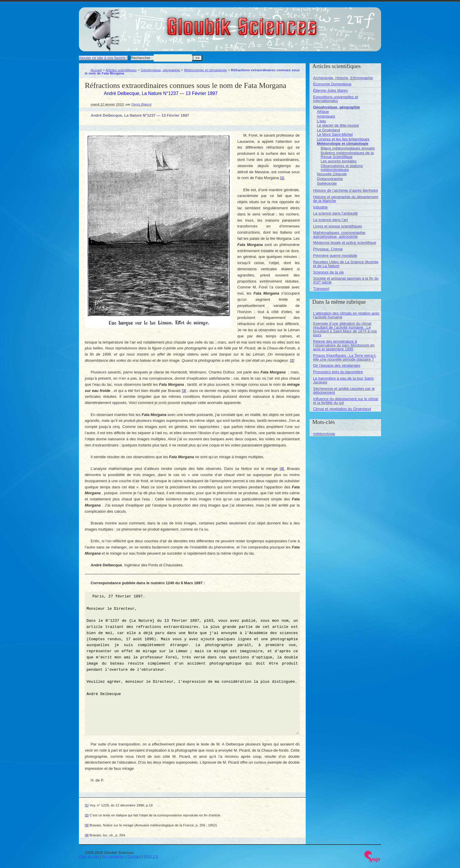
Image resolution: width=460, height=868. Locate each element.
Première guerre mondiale (335, 255)
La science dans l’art (330, 220)
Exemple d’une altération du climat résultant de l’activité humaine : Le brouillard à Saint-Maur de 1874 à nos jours (345, 329)
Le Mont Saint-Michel (335, 134)
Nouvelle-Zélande (332, 174)
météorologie (324, 434)
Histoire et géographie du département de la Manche (346, 199)
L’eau (321, 121)
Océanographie (330, 179)
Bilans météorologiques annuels (348, 148)
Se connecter (113, 856)
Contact (134, 856)
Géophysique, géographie (160, 70)
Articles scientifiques (121, 70)
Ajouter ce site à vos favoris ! (103, 58)
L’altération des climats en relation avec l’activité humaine (346, 315)
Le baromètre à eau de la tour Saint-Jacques (344, 380)
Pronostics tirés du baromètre (338, 372)
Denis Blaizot (141, 104)
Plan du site (89, 856)
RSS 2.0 (151, 856)
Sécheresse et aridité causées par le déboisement (344, 390)
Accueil (96, 70)
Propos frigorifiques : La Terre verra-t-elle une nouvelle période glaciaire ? (345, 357)
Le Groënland (328, 130)
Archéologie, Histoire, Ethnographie (343, 78)
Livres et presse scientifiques (338, 226)
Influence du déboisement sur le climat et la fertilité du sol (346, 401)
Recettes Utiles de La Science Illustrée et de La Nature (346, 264)
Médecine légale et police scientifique (345, 243)
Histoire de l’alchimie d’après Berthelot (345, 190)
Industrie (320, 207)
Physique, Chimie (328, 249)
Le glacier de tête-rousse (338, 125)
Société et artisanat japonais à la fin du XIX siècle (346, 280)
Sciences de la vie (328, 272)
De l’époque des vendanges (337, 365)
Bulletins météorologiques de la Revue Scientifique (347, 155)
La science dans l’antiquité (335, 213)
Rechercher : (142, 58)
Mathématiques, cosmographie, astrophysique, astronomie (340, 235)
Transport (321, 289)
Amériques (326, 116)
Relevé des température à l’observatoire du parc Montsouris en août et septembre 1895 (344, 345)
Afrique (323, 112)
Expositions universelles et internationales (335, 99)
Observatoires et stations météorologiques (342, 168)
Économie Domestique (332, 84)
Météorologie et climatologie (205, 70)
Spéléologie (327, 183)
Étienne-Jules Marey (330, 90)
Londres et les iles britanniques (343, 139)
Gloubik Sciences (275, 23)
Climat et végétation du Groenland (342, 409)
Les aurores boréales (339, 161)
